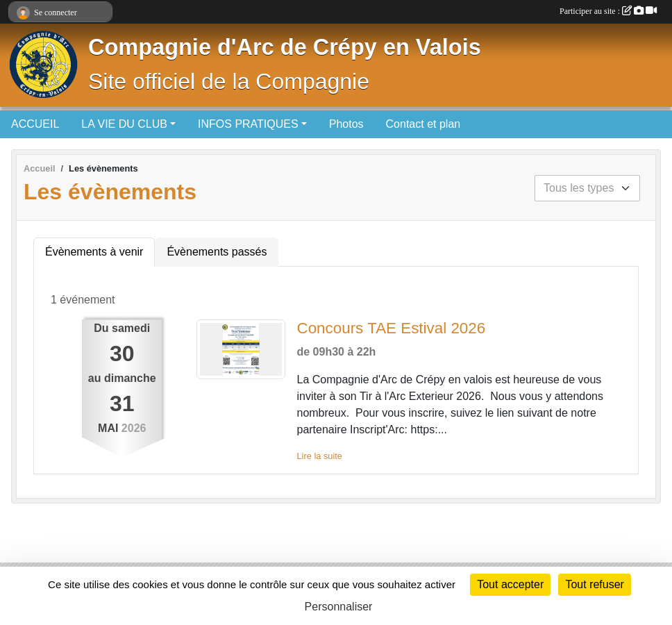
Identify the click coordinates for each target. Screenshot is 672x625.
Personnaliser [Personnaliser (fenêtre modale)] (339, 607)
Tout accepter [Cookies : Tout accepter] (510, 584)
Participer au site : (608, 11)
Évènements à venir (94, 252)
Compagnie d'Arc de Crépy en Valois (285, 47)
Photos (346, 124)
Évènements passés (217, 252)
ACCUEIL (35, 124)
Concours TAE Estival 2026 (391, 328)
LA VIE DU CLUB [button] (124, 124)
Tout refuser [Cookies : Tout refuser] (594, 584)
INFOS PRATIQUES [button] (248, 124)
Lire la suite (319, 456)
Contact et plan (423, 124)
